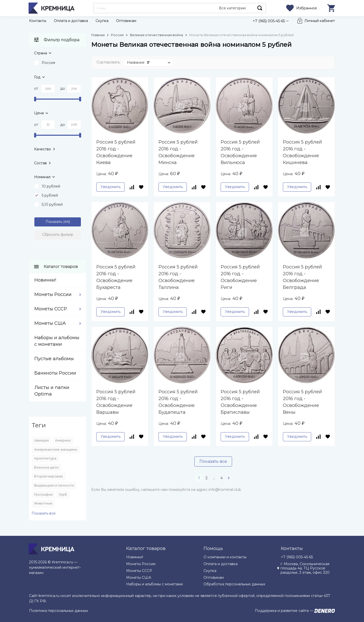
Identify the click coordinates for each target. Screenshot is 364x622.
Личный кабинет (320, 21)
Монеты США (50, 323)
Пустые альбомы (54, 359)
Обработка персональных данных (234, 584)
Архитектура (45, 458)
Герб (63, 494)
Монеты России (53, 294)
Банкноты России (55, 373)
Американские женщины (56, 449)
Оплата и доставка (71, 21)
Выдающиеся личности (54, 485)
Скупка (102, 21)
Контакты (38, 21)
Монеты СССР (51, 309)
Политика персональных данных (59, 611)
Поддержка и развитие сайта (282, 611)
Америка (63, 440)
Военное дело (47, 467)
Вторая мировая (48, 476)
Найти (260, 8)
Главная (98, 35)
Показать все (213, 461)
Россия (117, 35)
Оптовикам (126, 21)
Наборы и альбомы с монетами (154, 584)
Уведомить (111, 187)
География (43, 494)
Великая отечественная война (156, 35)
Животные (43, 503)
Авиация (41, 440)
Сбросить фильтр (58, 235)
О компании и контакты (225, 557)
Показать (54, 222)
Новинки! (45, 280)
